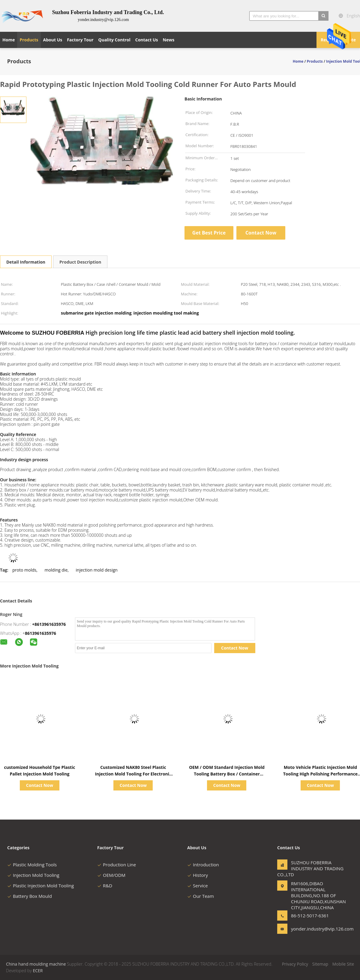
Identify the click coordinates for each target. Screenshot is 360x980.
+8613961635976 (49, 624)
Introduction (203, 865)
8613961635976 (40, 633)
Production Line (117, 865)
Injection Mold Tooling (33, 875)
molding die (56, 570)
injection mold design (97, 570)
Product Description (80, 262)
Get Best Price (209, 233)
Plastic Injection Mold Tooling (40, 886)
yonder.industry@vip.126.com (310, 929)
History (198, 875)
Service (198, 886)
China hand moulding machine (36, 964)
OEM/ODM (111, 875)
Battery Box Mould (30, 896)
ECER (38, 971)
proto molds (24, 570)
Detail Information (26, 262)
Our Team (201, 896)
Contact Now (261, 233)
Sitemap (320, 964)
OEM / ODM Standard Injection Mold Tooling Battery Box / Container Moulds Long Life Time (227, 774)
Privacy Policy (295, 964)
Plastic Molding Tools (32, 865)
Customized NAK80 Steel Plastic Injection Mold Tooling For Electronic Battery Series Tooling (133, 774)
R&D (105, 886)
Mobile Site (343, 964)
